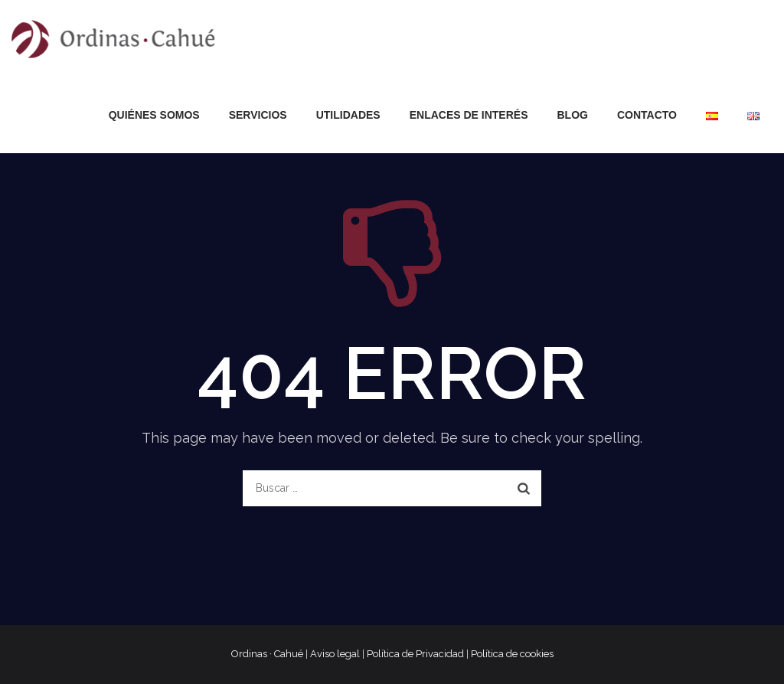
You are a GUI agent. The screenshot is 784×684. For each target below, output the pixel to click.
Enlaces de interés (469, 115)
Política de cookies (512, 654)
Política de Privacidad (415, 654)
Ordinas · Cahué (267, 654)
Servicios (258, 115)
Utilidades (348, 115)
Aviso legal (335, 654)
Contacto (647, 115)
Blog (573, 115)
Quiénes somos (154, 115)
